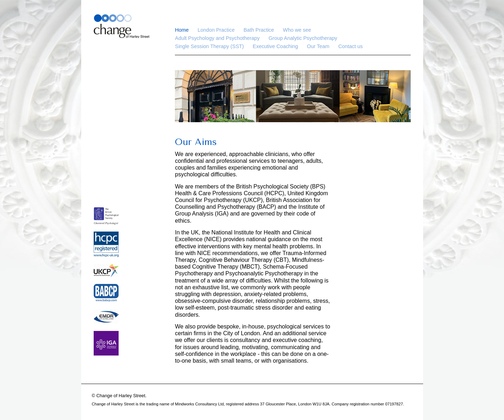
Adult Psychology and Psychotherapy (217, 38)
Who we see (297, 30)
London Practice (216, 30)
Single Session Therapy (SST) (209, 46)
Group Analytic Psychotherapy (303, 38)
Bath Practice (259, 30)
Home (182, 30)
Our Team (318, 46)
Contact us (351, 46)
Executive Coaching (276, 46)
